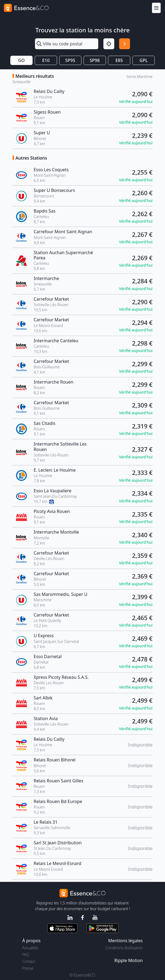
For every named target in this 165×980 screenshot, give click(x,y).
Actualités (30, 948)
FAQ (26, 955)
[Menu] (156, 8)
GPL (144, 60)
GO (21, 60)
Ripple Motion (128, 960)
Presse (28, 968)
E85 (119, 60)
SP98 (95, 60)
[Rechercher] (125, 44)
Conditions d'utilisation (124, 948)
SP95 (70, 60)
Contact (29, 961)
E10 (46, 60)
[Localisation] (109, 44)
